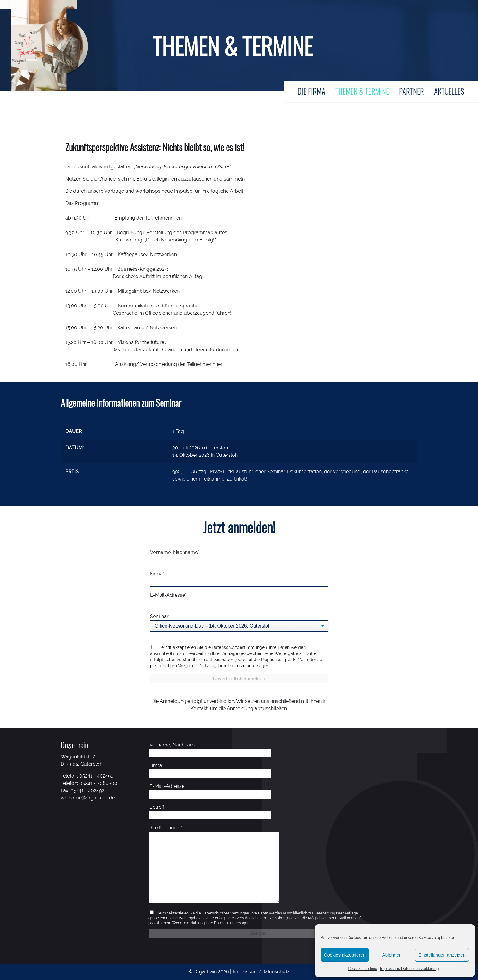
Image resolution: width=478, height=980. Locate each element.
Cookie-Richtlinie (363, 969)
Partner (412, 91)
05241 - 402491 (96, 776)
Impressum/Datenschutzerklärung (409, 969)
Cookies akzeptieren (345, 955)
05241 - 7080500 (98, 783)
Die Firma (311, 91)
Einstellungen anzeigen (442, 955)
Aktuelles (449, 91)
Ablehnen (392, 955)
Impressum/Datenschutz (261, 972)
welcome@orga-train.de (88, 798)
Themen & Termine (362, 91)
